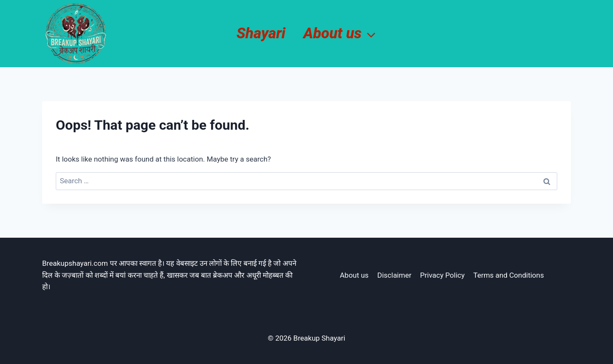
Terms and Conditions (509, 275)
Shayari (261, 33)
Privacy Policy (443, 275)
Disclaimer (394, 275)
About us (354, 275)
